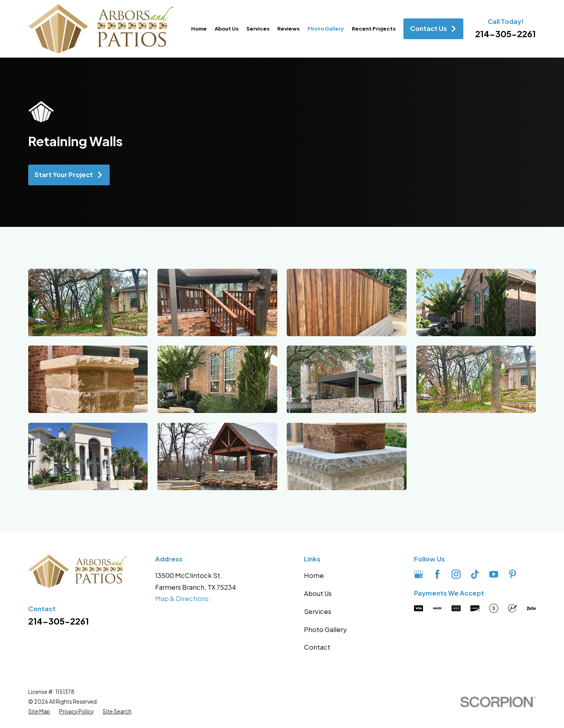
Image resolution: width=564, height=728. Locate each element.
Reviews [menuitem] (288, 28)
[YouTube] (494, 574)
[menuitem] (39, 712)
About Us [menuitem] (227, 28)
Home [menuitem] (199, 28)
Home (314, 575)
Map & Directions (182, 599)
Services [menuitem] (258, 28)
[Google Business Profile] (418, 574)
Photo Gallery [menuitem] (326, 28)
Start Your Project (69, 175)
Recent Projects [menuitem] (374, 28)
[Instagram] (456, 574)
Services (318, 611)
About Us (318, 593)
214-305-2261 (505, 34)
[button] (88, 302)
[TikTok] (475, 574)
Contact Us (434, 28)
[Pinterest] (512, 574)
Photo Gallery (325, 629)
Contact (317, 647)
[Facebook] (437, 574)
